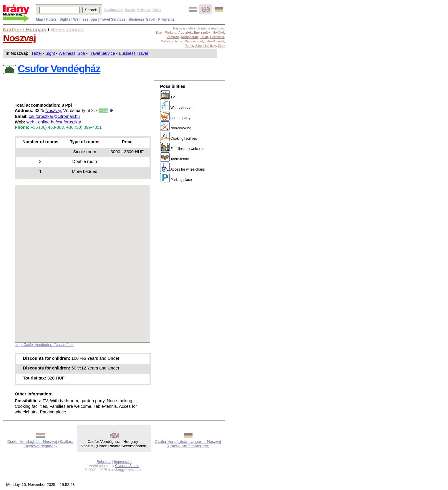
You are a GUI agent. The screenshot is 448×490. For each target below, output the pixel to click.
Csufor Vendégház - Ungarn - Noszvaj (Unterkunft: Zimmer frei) (188, 444)
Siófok (157, 10)
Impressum (123, 462)
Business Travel (133, 53)
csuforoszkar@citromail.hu (54, 116)
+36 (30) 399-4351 (84, 127)
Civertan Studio (127, 466)
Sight (50, 53)
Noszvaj (19, 38)
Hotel (37, 53)
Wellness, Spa (72, 53)
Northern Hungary (25, 29)
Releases (104, 462)
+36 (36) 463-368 (47, 127)
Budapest (144, 10)
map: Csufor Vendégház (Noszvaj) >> (44, 345)
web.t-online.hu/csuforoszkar (54, 122)
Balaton (130, 10)
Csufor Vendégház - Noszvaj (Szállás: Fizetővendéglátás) (40, 444)
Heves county (67, 29)
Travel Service (102, 53)
